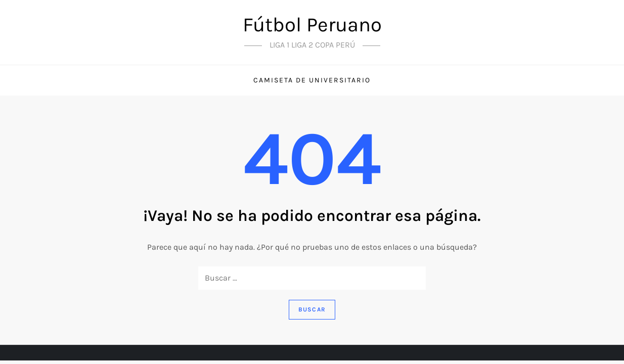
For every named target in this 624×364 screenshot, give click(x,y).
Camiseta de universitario (312, 80)
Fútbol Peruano (312, 25)
